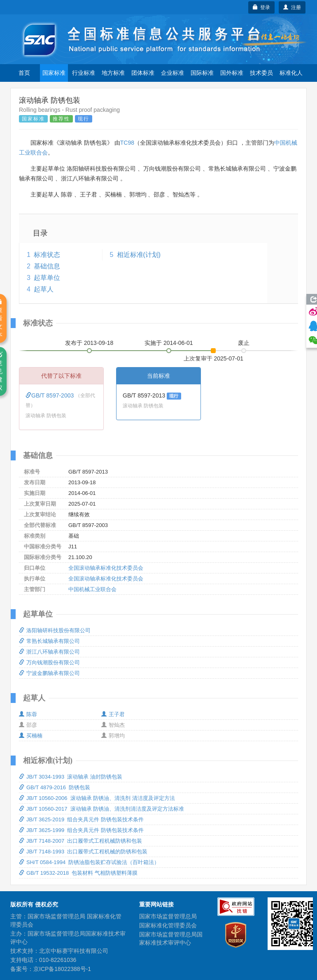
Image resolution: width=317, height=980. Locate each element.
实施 (169, 343)
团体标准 (143, 73)
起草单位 (47, 278)
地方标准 (113, 73)
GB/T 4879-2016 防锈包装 (55, 787)
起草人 (44, 289)
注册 (292, 7)
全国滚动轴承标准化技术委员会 (106, 568)
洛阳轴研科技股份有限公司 (55, 630)
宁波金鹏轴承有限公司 (49, 673)
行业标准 (84, 73)
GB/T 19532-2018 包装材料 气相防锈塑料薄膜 (78, 873)
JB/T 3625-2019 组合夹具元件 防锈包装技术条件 (81, 819)
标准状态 (47, 255)
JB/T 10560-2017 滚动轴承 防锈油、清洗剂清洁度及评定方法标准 (101, 809)
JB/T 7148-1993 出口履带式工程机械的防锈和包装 (83, 852)
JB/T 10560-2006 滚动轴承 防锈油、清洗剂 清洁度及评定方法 (97, 798)
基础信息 (47, 266)
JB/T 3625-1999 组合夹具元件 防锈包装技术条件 (81, 830)
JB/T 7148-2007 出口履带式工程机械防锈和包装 (81, 841)
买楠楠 (31, 736)
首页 (24, 73)
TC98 (127, 143)
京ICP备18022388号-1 (62, 969)
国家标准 (54, 73)
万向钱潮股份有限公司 (49, 662)
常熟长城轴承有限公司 (49, 641)
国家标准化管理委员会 (168, 925)
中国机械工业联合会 (92, 589)
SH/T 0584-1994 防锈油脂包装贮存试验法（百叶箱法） (89, 862)
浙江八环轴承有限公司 (49, 652)
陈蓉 (28, 714)
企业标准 (172, 73)
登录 (262, 7)
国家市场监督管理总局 (168, 916)
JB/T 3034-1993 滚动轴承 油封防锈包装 (71, 777)
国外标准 (232, 73)
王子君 (113, 714)
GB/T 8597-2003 (50, 395)
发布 (89, 343)
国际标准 (202, 73)
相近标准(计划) (139, 255)
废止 (244, 343)
